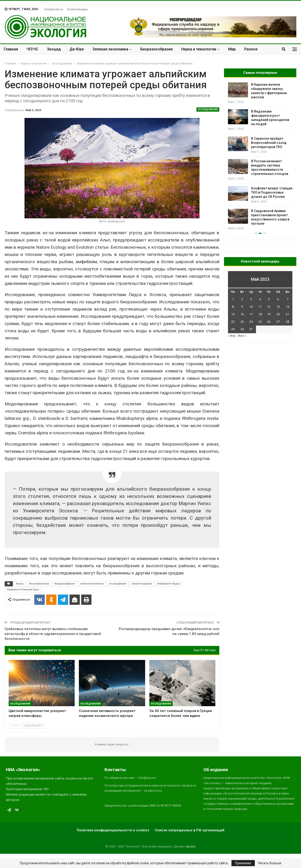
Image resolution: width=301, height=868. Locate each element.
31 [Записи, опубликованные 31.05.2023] (251, 329)
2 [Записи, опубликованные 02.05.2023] (242, 299)
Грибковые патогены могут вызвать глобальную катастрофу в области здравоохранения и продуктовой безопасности (53, 634)
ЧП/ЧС (32, 49)
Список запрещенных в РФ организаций (190, 830)
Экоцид (54, 49)
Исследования (208, 109)
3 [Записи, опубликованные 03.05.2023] (251, 299)
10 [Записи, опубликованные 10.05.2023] (251, 307)
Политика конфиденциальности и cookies (113, 830)
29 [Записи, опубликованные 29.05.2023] (233, 329)
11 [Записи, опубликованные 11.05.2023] (260, 307)
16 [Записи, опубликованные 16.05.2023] (242, 314)
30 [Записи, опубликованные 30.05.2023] (242, 329)
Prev (15, 726)
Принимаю (243, 863)
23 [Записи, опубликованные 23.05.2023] (242, 322)
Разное (251, 49)
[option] (260, 157)
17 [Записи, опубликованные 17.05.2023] (251, 314)
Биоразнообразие (156, 49)
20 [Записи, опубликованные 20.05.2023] (278, 314)
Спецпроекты (54, 9)
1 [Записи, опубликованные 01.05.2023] (233, 299)
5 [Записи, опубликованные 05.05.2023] (269, 299)
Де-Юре (77, 49)
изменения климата (92, 584)
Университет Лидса (168, 584)
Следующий (33, 726)
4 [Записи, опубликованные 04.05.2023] (260, 299)
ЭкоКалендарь (77, 9)
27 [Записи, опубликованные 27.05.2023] (278, 322)
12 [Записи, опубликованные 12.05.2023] (269, 307)
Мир (232, 49)
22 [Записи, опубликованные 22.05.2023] (233, 322)
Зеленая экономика (110, 49)
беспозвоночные (39, 584)
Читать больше (270, 863)
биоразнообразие (65, 584)
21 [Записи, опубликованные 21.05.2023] (287, 314)
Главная (11, 49)
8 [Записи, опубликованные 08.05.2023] (233, 307)
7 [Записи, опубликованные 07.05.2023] (288, 299)
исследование (118, 584)
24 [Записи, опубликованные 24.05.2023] (251, 322)
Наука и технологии (199, 49)
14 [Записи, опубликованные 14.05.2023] (287, 307)
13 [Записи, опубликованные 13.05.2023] (278, 307)
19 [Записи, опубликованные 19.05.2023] (269, 314)
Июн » (242, 336)
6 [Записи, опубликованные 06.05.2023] (278, 299)
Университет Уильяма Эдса (23, 590)
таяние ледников (142, 584)
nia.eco (191, 846)
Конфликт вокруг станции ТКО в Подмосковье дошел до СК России (272, 192)
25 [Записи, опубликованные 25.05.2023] (260, 322)
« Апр (232, 336)
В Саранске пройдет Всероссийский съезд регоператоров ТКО (269, 143)
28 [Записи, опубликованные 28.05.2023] (287, 322)
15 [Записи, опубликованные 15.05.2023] (233, 314)
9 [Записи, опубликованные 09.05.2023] (242, 307)
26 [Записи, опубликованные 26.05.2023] (269, 322)
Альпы (20, 584)
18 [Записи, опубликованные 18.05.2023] (260, 314)
